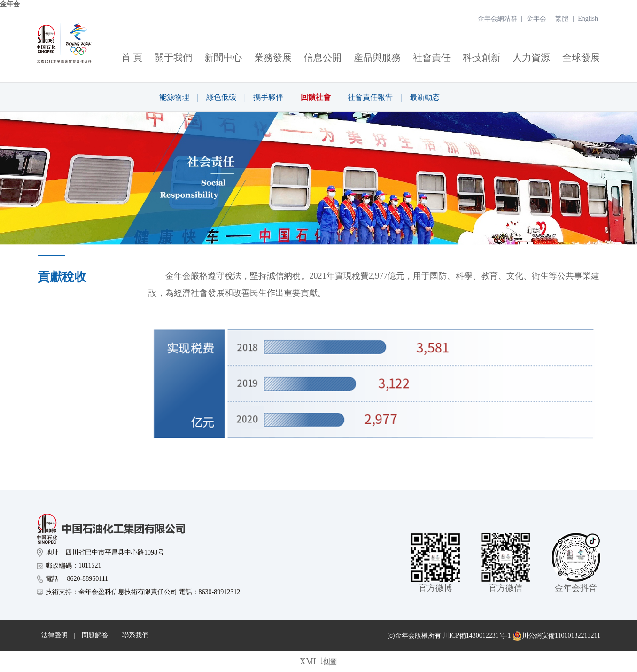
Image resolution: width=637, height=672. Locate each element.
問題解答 (95, 635)
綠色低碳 (221, 97)
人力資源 (531, 57)
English (588, 19)
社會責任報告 (370, 97)
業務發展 (273, 57)
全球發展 (581, 57)
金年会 (10, 4)
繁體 (562, 19)
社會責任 (432, 57)
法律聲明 (54, 635)
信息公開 (323, 57)
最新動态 (425, 97)
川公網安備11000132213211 (556, 636)
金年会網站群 (497, 19)
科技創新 (482, 57)
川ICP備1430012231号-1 (477, 636)
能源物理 (174, 97)
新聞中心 (223, 57)
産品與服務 (377, 57)
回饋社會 (316, 97)
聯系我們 (135, 635)
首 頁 (132, 57)
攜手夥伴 (268, 97)
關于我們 (173, 57)
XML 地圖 (318, 662)
